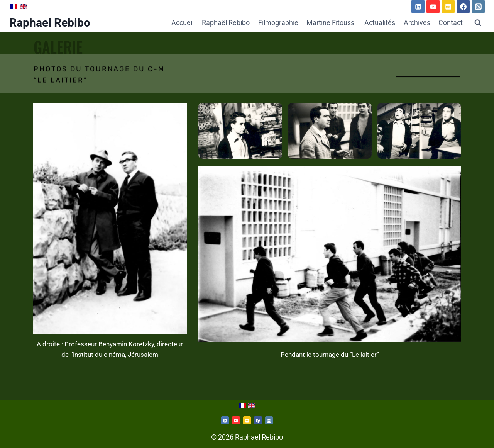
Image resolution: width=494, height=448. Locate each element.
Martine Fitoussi (331, 23)
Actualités (380, 23)
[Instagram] (478, 7)
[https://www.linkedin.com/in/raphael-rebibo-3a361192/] (418, 7)
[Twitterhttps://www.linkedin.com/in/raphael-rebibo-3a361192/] (225, 420)
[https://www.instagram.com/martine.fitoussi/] (269, 420)
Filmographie (278, 23)
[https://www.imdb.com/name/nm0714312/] (448, 7)
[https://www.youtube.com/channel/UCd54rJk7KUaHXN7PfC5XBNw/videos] (433, 7)
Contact (451, 23)
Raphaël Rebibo (226, 23)
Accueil (183, 23)
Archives (417, 23)
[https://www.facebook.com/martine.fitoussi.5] (463, 7)
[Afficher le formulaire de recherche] (478, 23)
